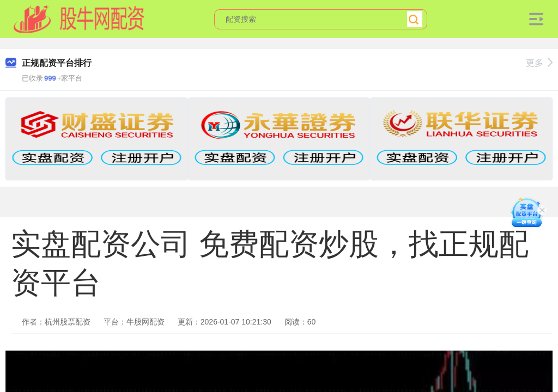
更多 (539, 63)
